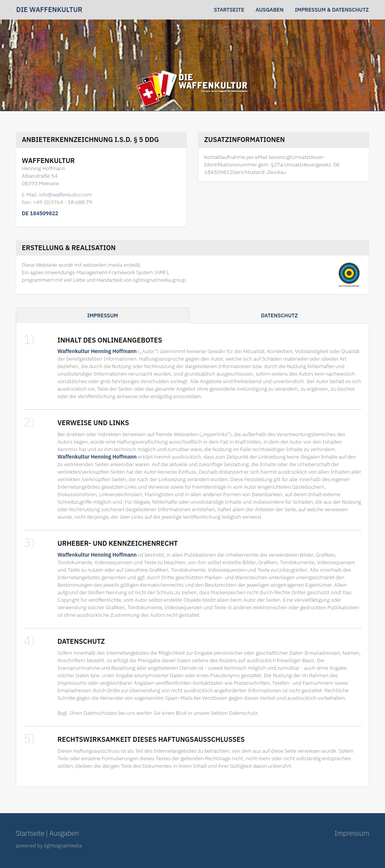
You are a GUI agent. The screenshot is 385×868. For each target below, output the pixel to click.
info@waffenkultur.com (65, 195)
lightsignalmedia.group (159, 280)
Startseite (229, 10)
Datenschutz (279, 315)
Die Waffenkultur (49, 10)
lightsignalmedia (63, 845)
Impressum (103, 315)
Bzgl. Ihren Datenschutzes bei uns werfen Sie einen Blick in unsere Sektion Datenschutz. (158, 713)
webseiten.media (103, 265)
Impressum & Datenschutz (332, 10)
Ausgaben (270, 10)
